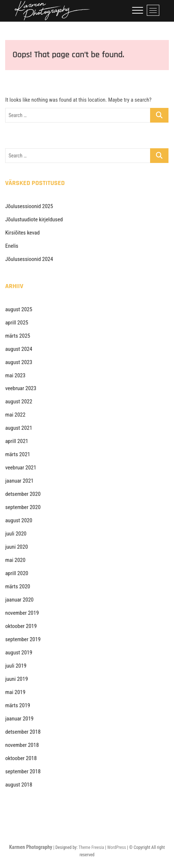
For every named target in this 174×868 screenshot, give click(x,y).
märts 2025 (18, 336)
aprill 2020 (17, 573)
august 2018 (19, 785)
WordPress (116, 847)
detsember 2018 (23, 732)
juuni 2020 (17, 547)
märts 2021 (18, 454)
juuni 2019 (17, 679)
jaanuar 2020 (19, 600)
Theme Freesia (91, 847)
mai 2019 (15, 692)
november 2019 (22, 613)
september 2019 (23, 639)
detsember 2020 (23, 494)
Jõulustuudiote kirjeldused (34, 219)
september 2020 (23, 507)
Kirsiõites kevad (22, 233)
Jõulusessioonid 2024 (29, 259)
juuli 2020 (16, 534)
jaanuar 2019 (19, 719)
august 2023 (19, 362)
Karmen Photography (31, 847)
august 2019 (19, 653)
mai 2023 (15, 375)
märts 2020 (18, 586)
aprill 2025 (17, 323)
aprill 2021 (17, 441)
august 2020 (19, 520)
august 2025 (19, 309)
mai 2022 (15, 415)
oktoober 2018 (21, 758)
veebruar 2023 (21, 388)
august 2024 (19, 349)
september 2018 (23, 771)
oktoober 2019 (21, 626)
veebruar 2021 (21, 468)
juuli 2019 (16, 666)
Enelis (12, 246)
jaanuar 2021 (19, 481)
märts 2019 (18, 705)
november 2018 (22, 745)
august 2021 (19, 428)
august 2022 (19, 402)
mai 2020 (15, 560)
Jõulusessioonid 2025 (29, 206)
